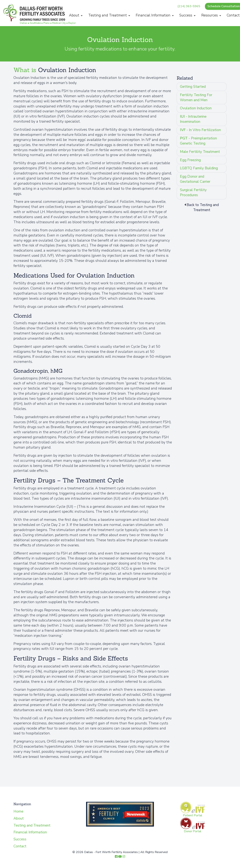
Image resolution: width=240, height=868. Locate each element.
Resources (212, 15)
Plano (46, 23)
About (77, 15)
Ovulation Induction (196, 108)
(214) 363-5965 (190, 6)
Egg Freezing (190, 160)
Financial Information (156, 15)
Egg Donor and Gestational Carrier (195, 179)
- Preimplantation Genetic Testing (198, 141)
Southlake (35, 23)
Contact (20, 846)
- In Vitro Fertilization (200, 130)
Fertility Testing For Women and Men (196, 98)
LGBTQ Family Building (199, 168)
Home (18, 811)
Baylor (72, 23)
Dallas (24, 23)
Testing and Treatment (110, 15)
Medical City (59, 23)
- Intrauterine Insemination (193, 119)
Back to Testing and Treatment (202, 207)
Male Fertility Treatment (200, 152)
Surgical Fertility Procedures (193, 192)
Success (189, 15)
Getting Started (193, 87)
